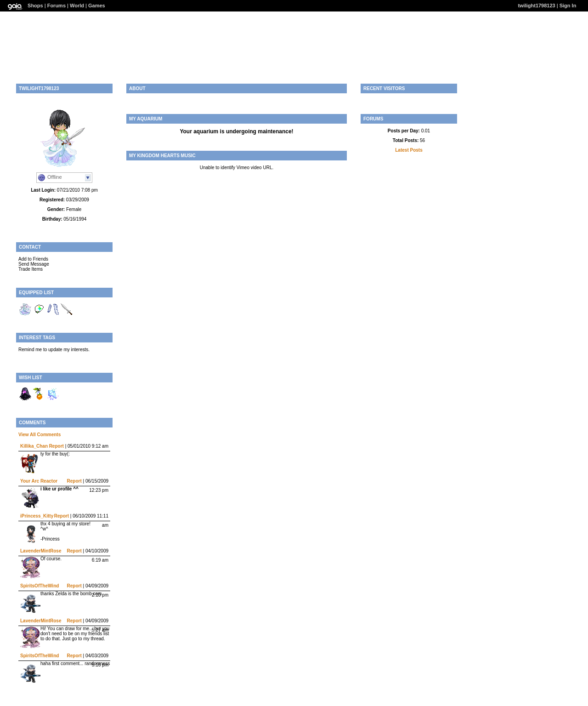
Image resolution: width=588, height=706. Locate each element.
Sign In (568, 6)
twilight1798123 (536, 6)
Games (97, 6)
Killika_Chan (34, 446)
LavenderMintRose (41, 551)
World (77, 6)
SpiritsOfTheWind (40, 586)
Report (57, 446)
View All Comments (40, 435)
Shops (35, 6)
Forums (57, 6)
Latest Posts (409, 150)
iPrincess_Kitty (37, 516)
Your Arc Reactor (39, 481)
